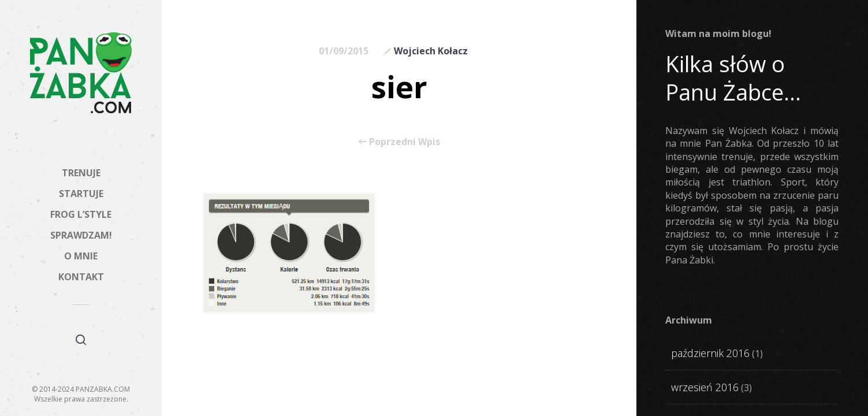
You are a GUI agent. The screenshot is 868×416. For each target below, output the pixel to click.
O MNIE (81, 256)
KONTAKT (81, 277)
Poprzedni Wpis (399, 142)
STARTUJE (81, 194)
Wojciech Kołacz (431, 51)
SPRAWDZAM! (81, 235)
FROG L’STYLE (81, 214)
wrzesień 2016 (705, 387)
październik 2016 (710, 353)
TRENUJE (81, 173)
